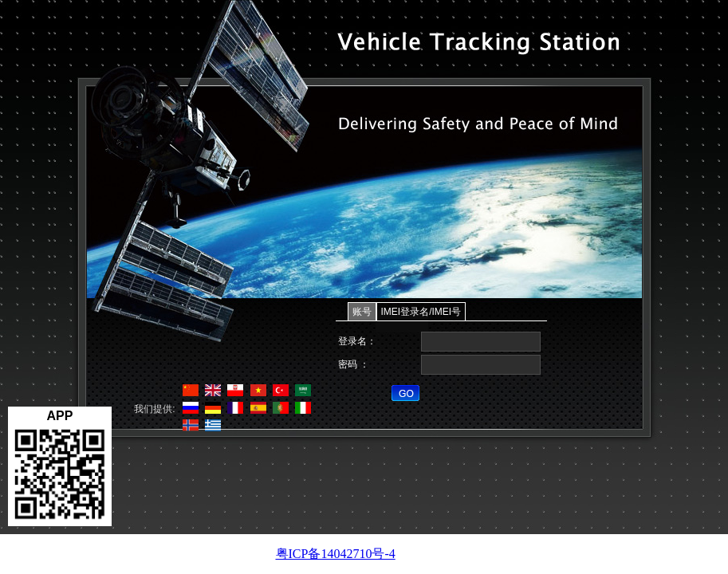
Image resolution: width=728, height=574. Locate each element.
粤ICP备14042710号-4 (336, 554)
